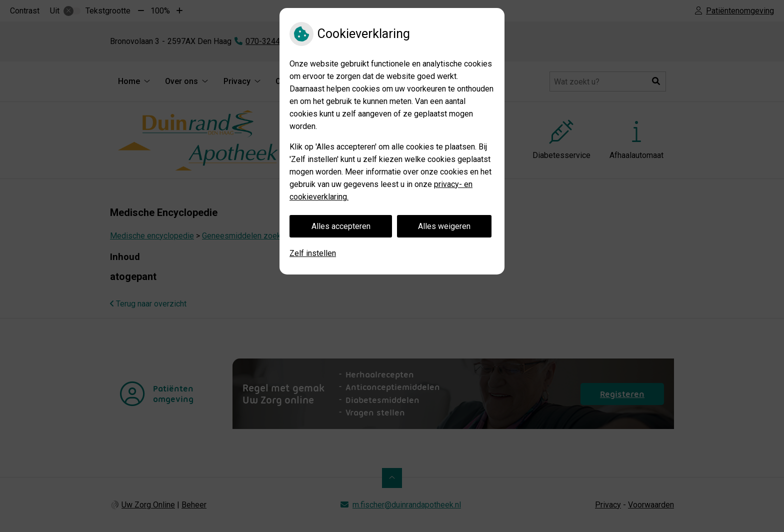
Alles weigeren (444, 226)
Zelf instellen (313, 253)
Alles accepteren (341, 226)
